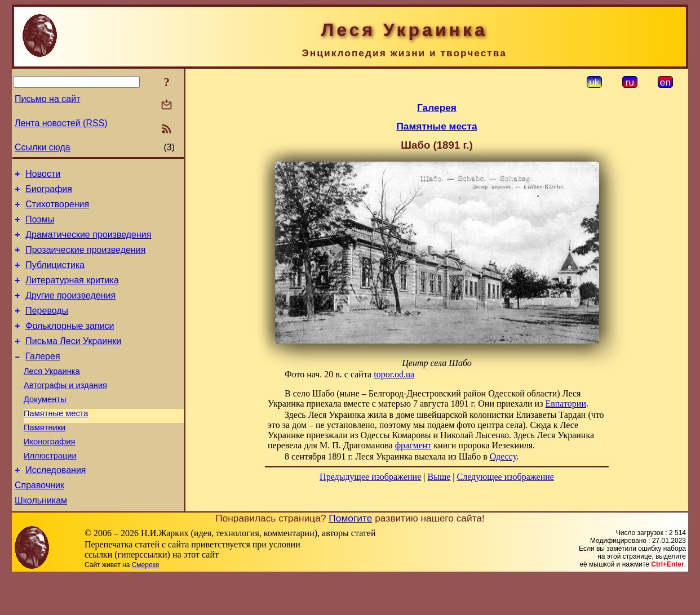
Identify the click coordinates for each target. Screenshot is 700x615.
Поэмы (40, 226)
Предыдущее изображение (370, 477)
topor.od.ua (394, 374)
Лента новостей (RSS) (61, 123)
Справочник (39, 522)
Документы (45, 426)
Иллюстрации (50, 489)
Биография (49, 192)
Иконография (49, 474)
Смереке (146, 604)
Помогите (350, 557)
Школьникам (41, 539)
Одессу (503, 456)
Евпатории (565, 404)
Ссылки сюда (43, 147)
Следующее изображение (506, 477)
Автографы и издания (65, 411)
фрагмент (413, 445)
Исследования (56, 505)
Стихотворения (57, 209)
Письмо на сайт (47, 99)
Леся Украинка (52, 395)
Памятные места (56, 442)
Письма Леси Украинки (73, 361)
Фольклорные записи (70, 344)
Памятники (45, 458)
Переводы (47, 327)
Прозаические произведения (85, 260)
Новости (43, 175)
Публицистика (55, 277)
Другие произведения (70, 311)
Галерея (43, 378)
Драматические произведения (88, 243)
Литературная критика (72, 294)
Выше (439, 477)
